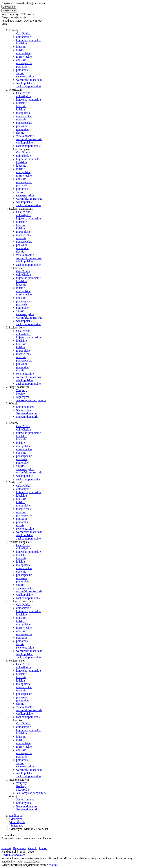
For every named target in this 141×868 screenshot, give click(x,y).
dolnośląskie (23, 37)
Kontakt (6, 848)
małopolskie (23, 53)
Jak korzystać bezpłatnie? (31, 400)
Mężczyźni (23, 397)
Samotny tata (24, 410)
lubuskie (21, 47)
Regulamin (20, 848)
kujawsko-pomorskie (28, 40)
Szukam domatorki (27, 417)
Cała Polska (23, 33)
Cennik (32, 848)
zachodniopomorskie (28, 86)
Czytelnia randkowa (13, 855)
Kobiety (21, 394)
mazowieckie (24, 57)
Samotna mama (25, 407)
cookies (53, 865)
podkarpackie (24, 63)
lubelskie (21, 43)
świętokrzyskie (25, 76)
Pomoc (43, 848)
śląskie (20, 73)
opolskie (21, 60)
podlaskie (22, 67)
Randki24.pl (16, 816)
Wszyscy (21, 390)
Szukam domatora (27, 413)
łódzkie (20, 50)
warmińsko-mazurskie (29, 80)
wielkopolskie (24, 83)
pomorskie (22, 70)
